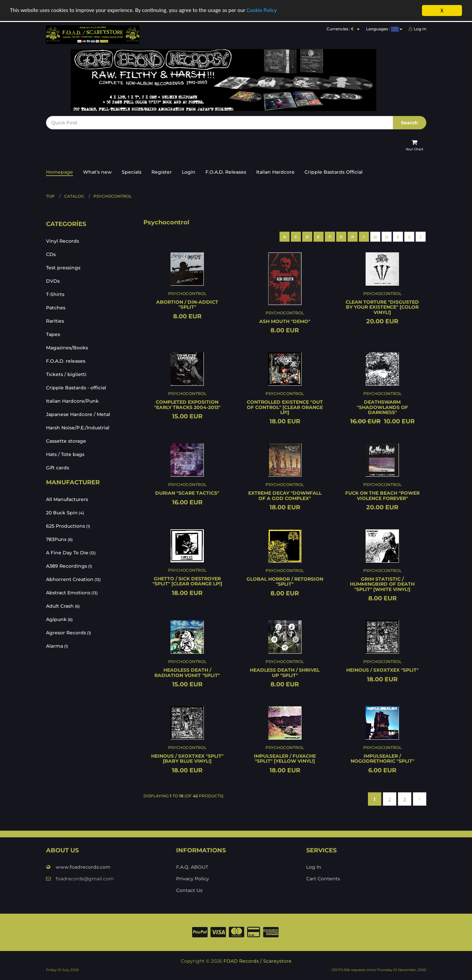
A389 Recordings (69, 566)
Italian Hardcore (275, 172)
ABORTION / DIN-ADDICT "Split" (187, 304)
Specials (132, 172)
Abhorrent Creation (73, 579)
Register (162, 172)
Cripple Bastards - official (76, 388)
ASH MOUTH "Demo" (285, 321)
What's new (97, 172)
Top (50, 196)
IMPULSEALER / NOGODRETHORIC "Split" (382, 758)
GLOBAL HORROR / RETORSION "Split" (285, 581)
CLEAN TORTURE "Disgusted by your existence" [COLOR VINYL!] (382, 307)
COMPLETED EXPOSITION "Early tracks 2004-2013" (187, 404)
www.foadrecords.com (78, 867)
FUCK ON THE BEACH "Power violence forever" (382, 495)
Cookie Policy (263, 11)
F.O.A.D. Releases (226, 172)
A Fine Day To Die (71, 553)
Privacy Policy (193, 879)
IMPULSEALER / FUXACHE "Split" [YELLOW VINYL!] (285, 758)
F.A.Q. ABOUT (192, 867)
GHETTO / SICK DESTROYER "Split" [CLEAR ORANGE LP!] (187, 581)
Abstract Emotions (72, 593)
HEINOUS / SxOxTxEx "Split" (382, 670)
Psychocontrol (113, 196)
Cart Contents (323, 879)
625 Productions (68, 526)
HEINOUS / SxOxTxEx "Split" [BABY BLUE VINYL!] (187, 758)
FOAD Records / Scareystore (258, 961)
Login (189, 172)
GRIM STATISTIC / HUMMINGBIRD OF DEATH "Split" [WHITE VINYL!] (382, 584)
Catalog (74, 196)
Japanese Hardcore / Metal (78, 414)
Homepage (60, 172)
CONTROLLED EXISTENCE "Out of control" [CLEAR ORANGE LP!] (285, 407)
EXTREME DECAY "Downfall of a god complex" (285, 495)
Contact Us (189, 890)
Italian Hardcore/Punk (72, 401)
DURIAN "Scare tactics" (187, 493)
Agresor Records (69, 633)
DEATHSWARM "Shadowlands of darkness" (382, 407)
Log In (417, 29)
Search (409, 123)
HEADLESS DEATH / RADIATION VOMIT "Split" (187, 672)
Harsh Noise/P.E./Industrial (78, 428)
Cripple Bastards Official (334, 172)
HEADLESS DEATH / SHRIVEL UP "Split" (285, 672)
